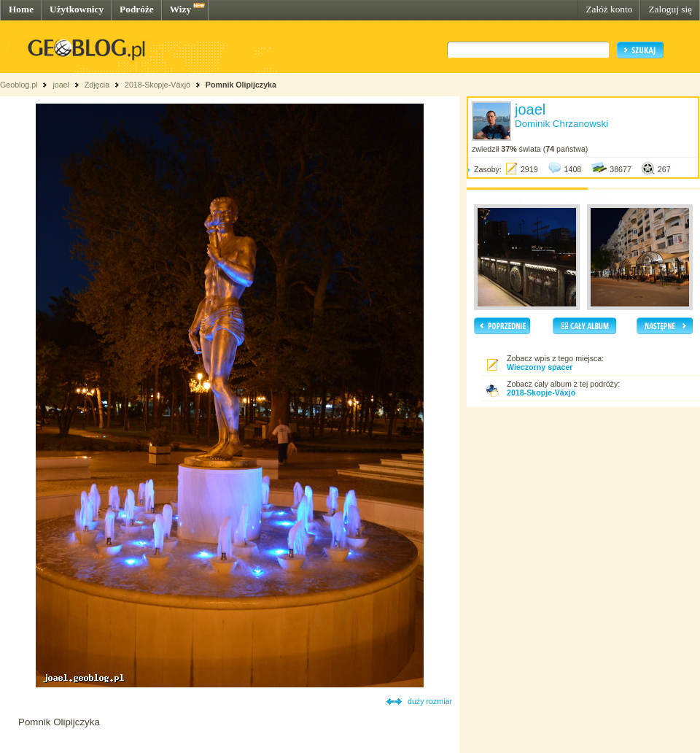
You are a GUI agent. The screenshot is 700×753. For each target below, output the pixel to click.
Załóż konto (609, 9)
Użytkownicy (77, 9)
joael (61, 85)
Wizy (180, 9)
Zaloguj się (670, 9)
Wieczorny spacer (540, 367)
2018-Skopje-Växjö (157, 85)
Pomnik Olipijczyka (241, 85)
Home (21, 9)
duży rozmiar (430, 701)
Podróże (137, 9)
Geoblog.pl (19, 85)
